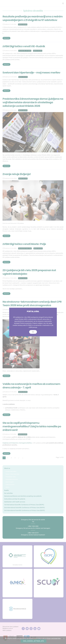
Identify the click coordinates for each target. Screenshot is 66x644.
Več (33, 339)
